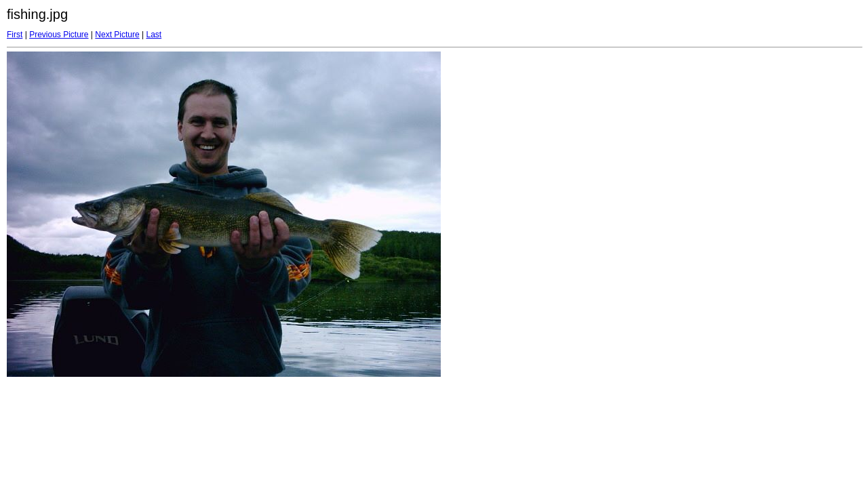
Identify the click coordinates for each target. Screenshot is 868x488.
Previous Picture (59, 35)
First (15, 35)
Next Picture (117, 35)
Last (154, 35)
